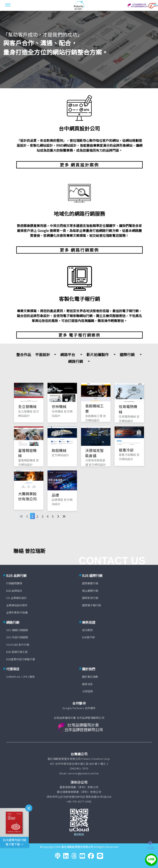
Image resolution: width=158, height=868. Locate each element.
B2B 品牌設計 (14, 591)
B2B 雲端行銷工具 (17, 652)
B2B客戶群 (88, 637)
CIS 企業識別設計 (16, 598)
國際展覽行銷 (90, 583)
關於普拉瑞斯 (90, 677)
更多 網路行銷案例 (79, 250)
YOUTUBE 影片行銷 (18, 645)
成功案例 (87, 630)
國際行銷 (127, 354)
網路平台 (68, 354)
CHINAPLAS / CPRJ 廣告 (20, 677)
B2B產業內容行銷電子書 (21, 659)
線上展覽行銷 (90, 591)
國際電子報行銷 (91, 605)
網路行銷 (76, 361)
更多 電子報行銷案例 (79, 335)
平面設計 (43, 354)
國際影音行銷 (90, 598)
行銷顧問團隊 (14, 583)
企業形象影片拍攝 (17, 612)
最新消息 (87, 684)
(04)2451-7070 (79, 768)
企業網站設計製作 (17, 605)
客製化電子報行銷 (79, 299)
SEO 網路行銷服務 (17, 630)
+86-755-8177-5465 (79, 801)
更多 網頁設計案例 (79, 165)
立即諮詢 (87, 691)
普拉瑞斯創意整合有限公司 (77, 847)
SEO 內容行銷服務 (17, 637)
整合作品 (24, 354)
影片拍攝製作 (98, 354)
